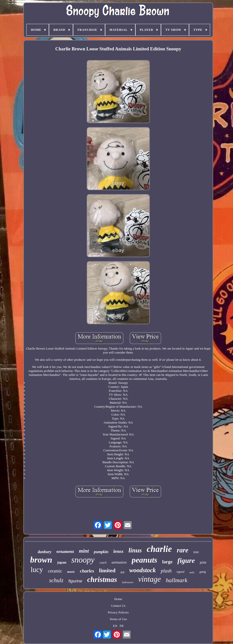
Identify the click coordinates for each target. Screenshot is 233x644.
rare (183, 550)
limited (107, 570)
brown (41, 560)
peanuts (144, 560)
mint (84, 551)
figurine (75, 581)
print (203, 562)
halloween (128, 582)
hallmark (177, 580)
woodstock (142, 570)
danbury (45, 552)
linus (135, 550)
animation (119, 562)
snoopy (83, 560)
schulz (56, 580)
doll (122, 572)
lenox (118, 551)
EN (115, 626)
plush (166, 571)
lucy (37, 570)
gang (203, 572)
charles (87, 571)
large (167, 562)
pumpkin (101, 552)
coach (103, 563)
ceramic (55, 571)
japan (62, 562)
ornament (65, 552)
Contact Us (118, 606)
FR (122, 626)
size (196, 552)
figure (186, 560)
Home (118, 599)
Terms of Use (118, 619)
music (71, 572)
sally (192, 572)
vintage (149, 579)
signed (180, 572)
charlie (159, 549)
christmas (102, 579)
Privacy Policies (118, 612)
